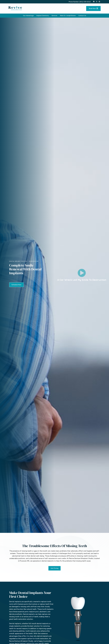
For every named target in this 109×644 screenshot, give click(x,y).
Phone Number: (80, 2)
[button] (16, 285)
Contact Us (82, 16)
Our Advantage (28, 16)
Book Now (93, 8)
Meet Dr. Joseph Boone (68, 16)
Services (54, 16)
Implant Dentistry (43, 16)
